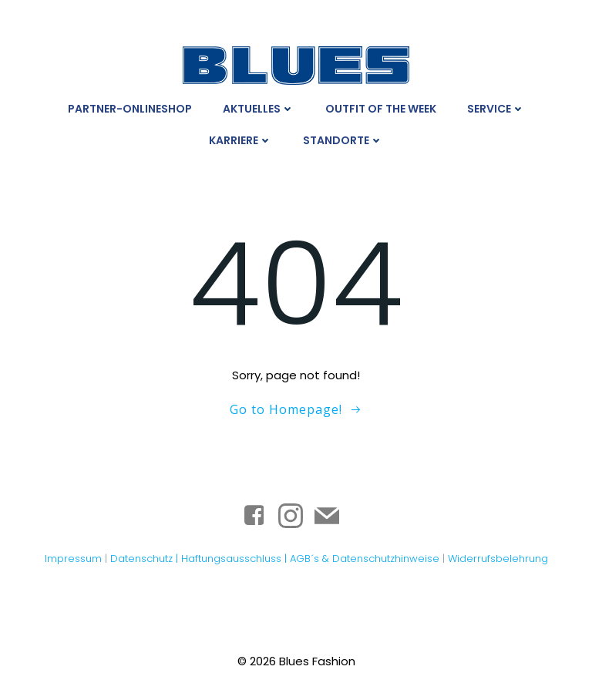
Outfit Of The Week (381, 108)
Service (496, 108)
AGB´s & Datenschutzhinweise (365, 557)
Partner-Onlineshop (130, 108)
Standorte (343, 140)
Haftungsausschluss (233, 557)
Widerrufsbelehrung (498, 557)
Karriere (240, 140)
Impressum (73, 557)
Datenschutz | (146, 557)
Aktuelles (259, 108)
